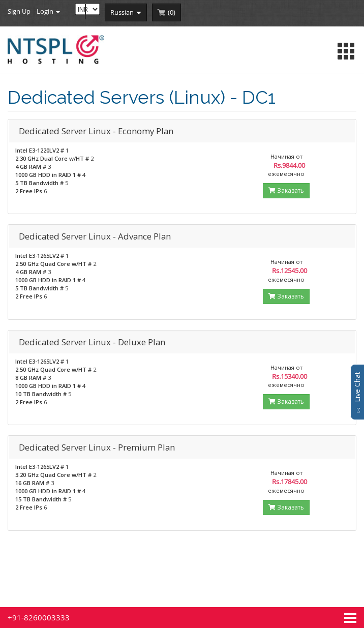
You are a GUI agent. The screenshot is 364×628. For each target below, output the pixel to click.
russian (126, 12)
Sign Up (19, 11)
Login (48, 11)
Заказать (286, 190)
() (172, 12)
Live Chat (357, 392)
